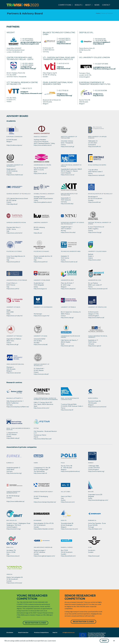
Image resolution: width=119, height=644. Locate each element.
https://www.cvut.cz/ (68, 175)
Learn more (52, 641)
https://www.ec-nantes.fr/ (96, 175)
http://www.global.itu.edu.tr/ (43, 202)
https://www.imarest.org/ (96, 471)
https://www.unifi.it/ (13, 289)
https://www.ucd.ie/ (94, 260)
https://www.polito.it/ (13, 262)
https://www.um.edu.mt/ (15, 316)
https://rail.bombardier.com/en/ (44, 529)
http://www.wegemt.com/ (30, 44)
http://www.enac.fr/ (67, 410)
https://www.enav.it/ (13, 556)
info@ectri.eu (98, 94)
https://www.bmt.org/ (14, 529)
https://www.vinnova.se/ (14, 583)
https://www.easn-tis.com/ (69, 529)
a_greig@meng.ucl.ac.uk (102, 67)
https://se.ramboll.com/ (68, 556)
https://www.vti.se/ (64, 69)
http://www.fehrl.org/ (64, 96)
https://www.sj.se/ (94, 556)
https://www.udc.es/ (40, 173)
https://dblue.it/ (99, 44)
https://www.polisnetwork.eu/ (70, 471)
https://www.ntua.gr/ (95, 232)
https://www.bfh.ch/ (95, 147)
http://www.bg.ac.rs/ (40, 289)
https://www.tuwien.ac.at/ (69, 262)
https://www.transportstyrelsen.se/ (45, 502)
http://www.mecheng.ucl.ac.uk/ (104, 69)
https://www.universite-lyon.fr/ (98, 289)
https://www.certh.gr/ (28, 69)
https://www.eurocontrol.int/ (97, 407)
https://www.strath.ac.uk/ (96, 318)
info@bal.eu (61, 42)
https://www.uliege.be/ (68, 289)
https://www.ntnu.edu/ (68, 232)
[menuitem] (65, 5)
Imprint (55, 632)
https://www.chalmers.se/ (15, 175)
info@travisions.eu (69, 632)
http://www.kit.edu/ (67, 204)
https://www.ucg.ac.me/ (42, 316)
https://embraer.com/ (95, 529)
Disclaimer (10, 632)
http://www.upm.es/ (67, 346)
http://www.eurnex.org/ (14, 473)
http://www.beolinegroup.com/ (98, 500)
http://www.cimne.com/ (41, 408)
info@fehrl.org (62, 94)
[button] (104, 641)
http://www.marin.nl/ (40, 473)
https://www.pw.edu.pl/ (41, 374)
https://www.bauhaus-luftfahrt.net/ (18, 407)
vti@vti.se (60, 67)
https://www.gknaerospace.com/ (44, 556)
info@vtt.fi (24, 92)
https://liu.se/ (38, 233)
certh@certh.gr (26, 67)
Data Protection (23, 632)
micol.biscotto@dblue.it (102, 42)
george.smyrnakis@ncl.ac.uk (31, 42)
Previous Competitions (41, 632)
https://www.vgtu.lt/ (95, 346)
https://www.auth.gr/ (68, 147)
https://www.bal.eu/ (64, 44)
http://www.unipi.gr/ (67, 318)
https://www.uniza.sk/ (41, 344)
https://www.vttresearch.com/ (31, 93)
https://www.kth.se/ (94, 202)
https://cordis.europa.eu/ (14, 145)
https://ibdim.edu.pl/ (13, 438)
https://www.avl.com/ (68, 502)
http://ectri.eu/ (98, 96)
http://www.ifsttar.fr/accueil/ (43, 439)
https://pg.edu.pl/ (12, 204)
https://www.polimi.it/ (41, 262)
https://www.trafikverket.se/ (15, 501)
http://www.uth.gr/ (12, 344)
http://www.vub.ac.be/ (14, 373)
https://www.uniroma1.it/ (14, 233)
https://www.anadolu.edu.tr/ (43, 145)
